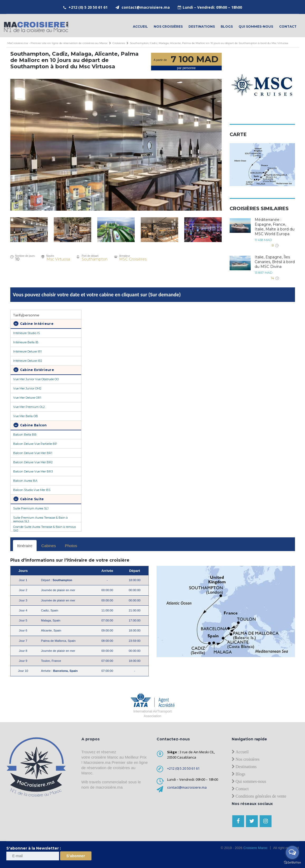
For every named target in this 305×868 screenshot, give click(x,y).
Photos (71, 546)
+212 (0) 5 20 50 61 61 (88, 7)
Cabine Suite (29, 499)
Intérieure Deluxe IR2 (28, 361)
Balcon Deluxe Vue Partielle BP (35, 444)
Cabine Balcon (30, 425)
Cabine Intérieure (33, 324)
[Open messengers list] (292, 852)
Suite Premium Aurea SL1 (31, 508)
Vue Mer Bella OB (26, 416)
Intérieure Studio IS (26, 333)
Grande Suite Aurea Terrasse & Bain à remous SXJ (45, 528)
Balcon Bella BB (25, 435)
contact (288, 26)
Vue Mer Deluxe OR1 (27, 398)
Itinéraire (25, 546)
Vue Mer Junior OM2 (27, 388)
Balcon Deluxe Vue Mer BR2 (33, 462)
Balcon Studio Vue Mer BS (32, 490)
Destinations (202, 26)
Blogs (227, 26)
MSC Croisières (133, 259)
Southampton (95, 259)
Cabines (49, 546)
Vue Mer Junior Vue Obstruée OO (36, 379)
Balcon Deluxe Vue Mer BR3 (33, 471)
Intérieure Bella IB (26, 342)
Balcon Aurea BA (25, 481)
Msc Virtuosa (58, 259)
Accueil (140, 26)
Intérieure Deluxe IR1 (27, 351)
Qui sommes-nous (256, 26)
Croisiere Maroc (255, 848)
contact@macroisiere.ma (146, 7)
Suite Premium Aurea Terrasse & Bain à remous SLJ (40, 519)
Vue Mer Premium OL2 (29, 407)
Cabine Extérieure (34, 370)
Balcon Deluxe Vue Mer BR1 (33, 453)
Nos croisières (168, 26)
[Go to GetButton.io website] (292, 863)
